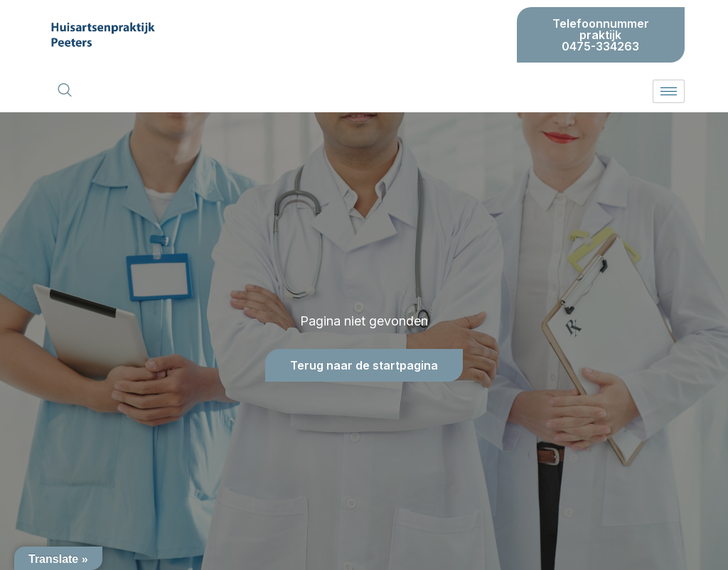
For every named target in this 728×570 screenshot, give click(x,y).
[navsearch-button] (65, 91)
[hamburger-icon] (669, 91)
